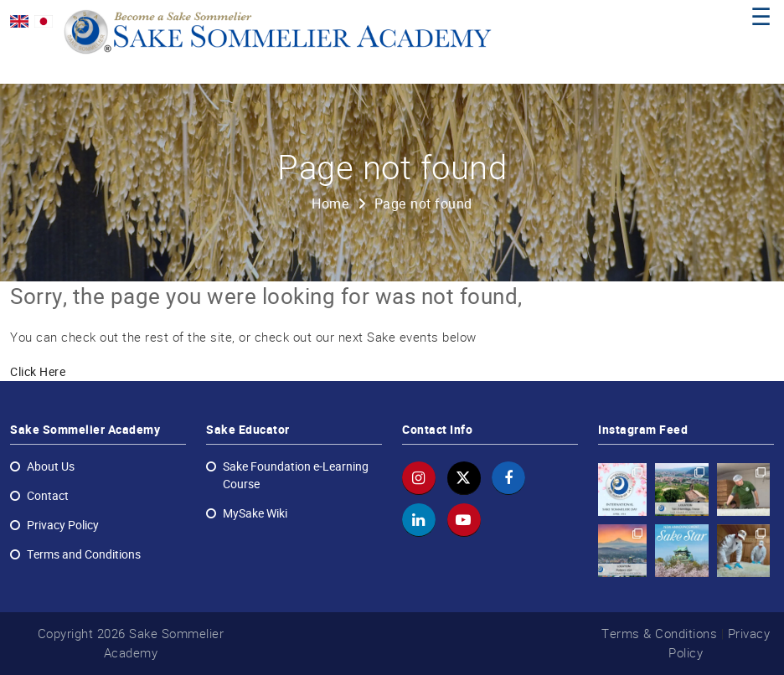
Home (330, 204)
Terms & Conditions (659, 634)
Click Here (38, 372)
